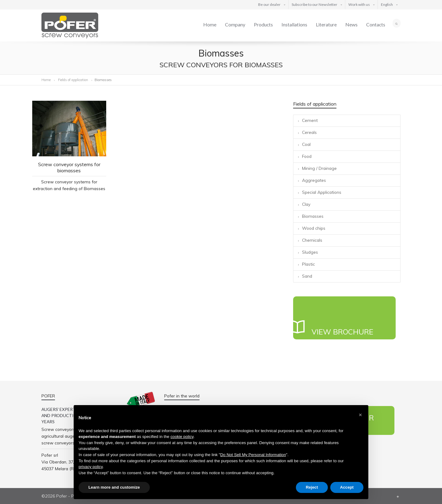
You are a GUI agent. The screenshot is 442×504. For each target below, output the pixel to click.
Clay (306, 204)
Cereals (309, 132)
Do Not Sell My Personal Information (253, 455)
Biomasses (313, 216)
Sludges (310, 252)
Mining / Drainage (319, 168)
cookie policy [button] (182, 437)
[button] (360, 415)
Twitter (379, 455)
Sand (307, 276)
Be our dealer (269, 4)
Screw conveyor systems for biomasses (69, 167)
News (351, 24)
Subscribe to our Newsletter (314, 4)
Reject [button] (312, 487)
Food (307, 156)
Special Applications (322, 192)
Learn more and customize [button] (114, 487)
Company (235, 24)
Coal (306, 144)
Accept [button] (347, 487)
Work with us (359, 4)
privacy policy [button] (91, 467)
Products (263, 24)
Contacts (376, 24)
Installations (294, 24)
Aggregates (314, 180)
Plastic (308, 264)
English (387, 4)
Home (210, 24)
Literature (326, 24)
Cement (310, 120)
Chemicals (312, 240)
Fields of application (74, 80)
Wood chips (314, 228)
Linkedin (392, 455)
